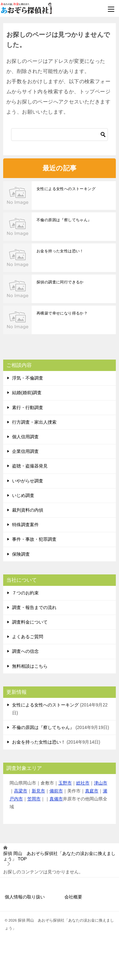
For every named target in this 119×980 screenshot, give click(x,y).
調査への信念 (25, 651)
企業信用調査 (25, 451)
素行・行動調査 (28, 407)
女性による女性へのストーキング (66, 189)
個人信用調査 (25, 437)
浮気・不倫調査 (28, 378)
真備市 (56, 799)
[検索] (60, 135)
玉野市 (65, 783)
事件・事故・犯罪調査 (34, 539)
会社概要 (73, 897)
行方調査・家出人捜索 (34, 422)
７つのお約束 (25, 593)
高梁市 (21, 791)
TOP (59, 856)
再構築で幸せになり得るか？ (62, 313)
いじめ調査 (23, 495)
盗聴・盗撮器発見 (30, 466)
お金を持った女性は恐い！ (60, 251)
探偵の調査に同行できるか (60, 282)
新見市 (38, 791)
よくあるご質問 (28, 637)
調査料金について (30, 622)
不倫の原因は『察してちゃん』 (64, 220)
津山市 (101, 783)
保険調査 (21, 554)
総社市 (83, 783)
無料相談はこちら (30, 666)
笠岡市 (34, 799)
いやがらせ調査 (28, 481)
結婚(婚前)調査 (27, 393)
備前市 (56, 791)
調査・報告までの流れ (34, 607)
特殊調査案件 (25, 525)
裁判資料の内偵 (28, 510)
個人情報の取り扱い (25, 897)
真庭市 (92, 791)
